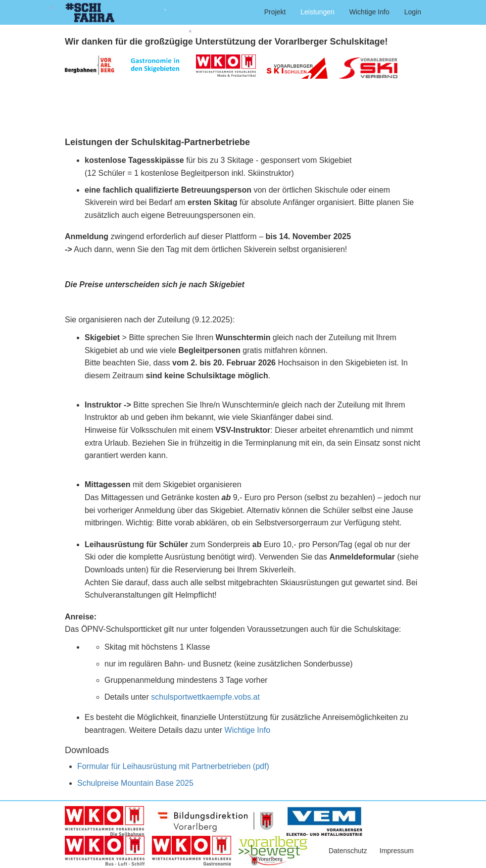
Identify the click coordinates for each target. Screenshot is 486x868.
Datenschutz (348, 851)
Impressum (397, 851)
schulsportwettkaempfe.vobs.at (205, 697)
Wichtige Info (369, 12)
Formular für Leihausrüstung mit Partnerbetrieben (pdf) (173, 766)
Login (413, 12)
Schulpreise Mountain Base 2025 (135, 783)
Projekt (275, 12)
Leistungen (317, 12)
